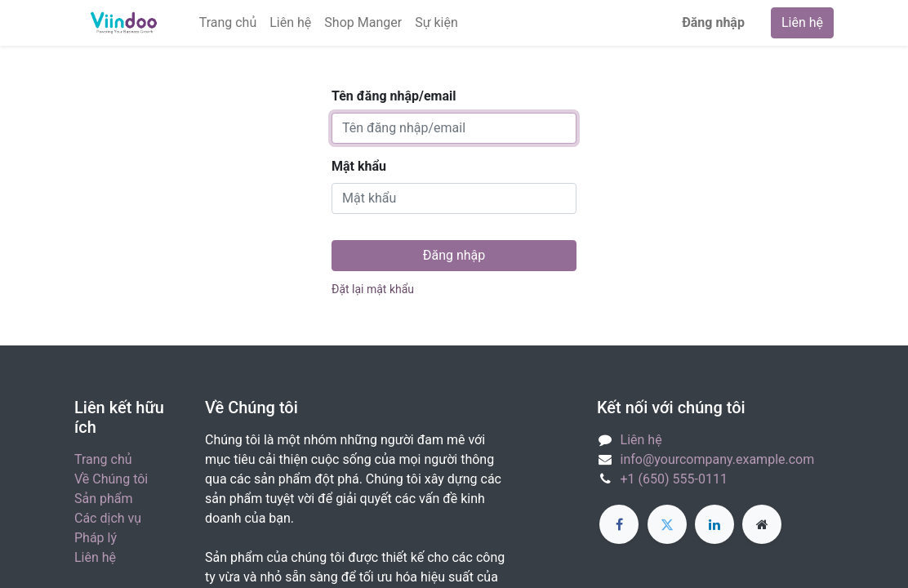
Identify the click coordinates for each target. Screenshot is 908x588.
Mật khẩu (359, 166)
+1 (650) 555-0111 (674, 479)
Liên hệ (802, 22)
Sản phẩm (104, 499)
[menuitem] (228, 23)
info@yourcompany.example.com (718, 459)
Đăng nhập (713, 22)
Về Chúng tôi (111, 479)
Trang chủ (103, 459)
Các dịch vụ (108, 518)
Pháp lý (96, 538)
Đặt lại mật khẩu (373, 289)
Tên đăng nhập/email (394, 96)
